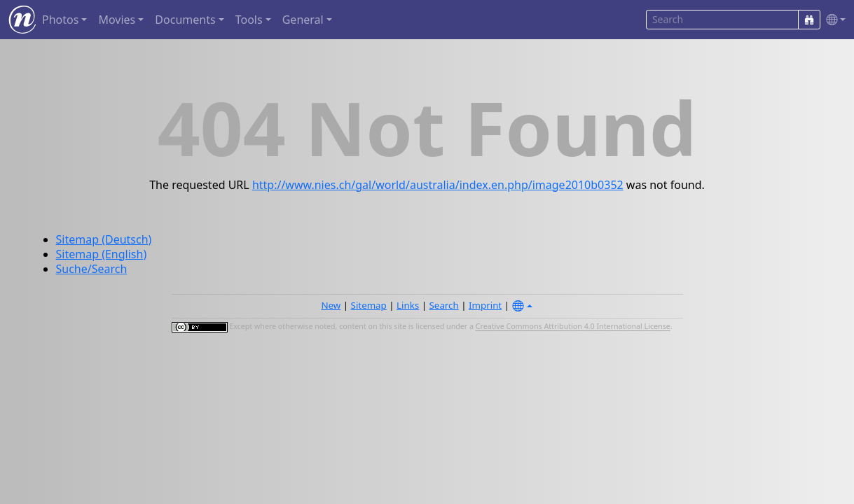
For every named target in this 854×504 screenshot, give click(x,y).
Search (444, 305)
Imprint (485, 305)
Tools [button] (249, 20)
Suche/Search (92, 269)
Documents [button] (185, 20)
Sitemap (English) (102, 254)
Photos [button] (60, 20)
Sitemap (369, 305)
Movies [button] (117, 20)
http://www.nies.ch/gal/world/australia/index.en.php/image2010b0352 (438, 185)
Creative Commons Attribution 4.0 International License (573, 327)
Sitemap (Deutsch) (104, 239)
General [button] (303, 20)
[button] (833, 20)
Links (408, 305)
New (331, 305)
